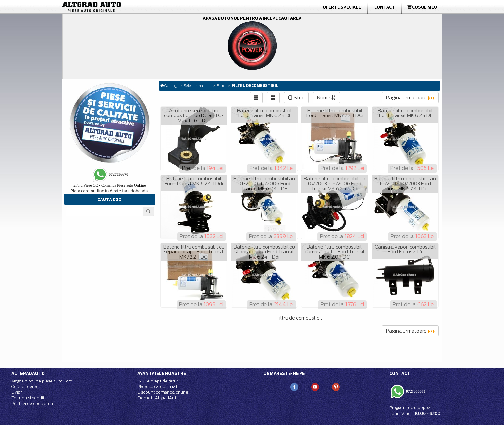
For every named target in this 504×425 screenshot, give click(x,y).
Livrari (17, 392)
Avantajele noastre (162, 373)
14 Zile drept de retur (158, 381)
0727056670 (415, 391)
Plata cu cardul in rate (159, 387)
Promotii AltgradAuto (158, 398)
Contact (385, 7)
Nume (326, 98)
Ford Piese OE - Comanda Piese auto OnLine (110, 185)
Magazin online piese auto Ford (42, 381)
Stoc (296, 98)
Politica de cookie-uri (32, 403)
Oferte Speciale (342, 7)
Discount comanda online (163, 392)
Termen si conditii (29, 398)
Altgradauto (28, 373)
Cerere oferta (24, 387)
